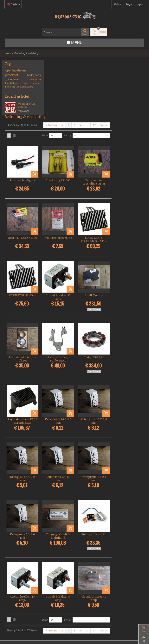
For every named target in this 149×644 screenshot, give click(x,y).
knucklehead (13, 83)
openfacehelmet (16, 70)
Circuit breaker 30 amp (93, 534)
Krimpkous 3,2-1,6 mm (58, 473)
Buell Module (127, 237)
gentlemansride (25, 87)
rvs (23, 83)
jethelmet (13, 75)
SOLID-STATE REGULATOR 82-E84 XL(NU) (127, 184)
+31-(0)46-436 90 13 (15, 602)
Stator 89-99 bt (127, 298)
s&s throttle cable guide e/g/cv (93, 300)
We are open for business (24, 105)
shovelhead (29, 80)
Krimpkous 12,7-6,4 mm (127, 361)
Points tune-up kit (127, 471)
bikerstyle (10, 87)
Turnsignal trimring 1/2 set (58, 300)
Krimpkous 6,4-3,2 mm (58, 417)
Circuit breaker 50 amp (93, 239)
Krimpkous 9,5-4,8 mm (93, 417)
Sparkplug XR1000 (93, 125)
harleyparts (28, 75)
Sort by (100, 81)
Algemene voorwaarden (17, 620)
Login (129, 4)
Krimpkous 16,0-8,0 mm (93, 361)
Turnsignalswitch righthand (93, 473)
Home (8, 53)
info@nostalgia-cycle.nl (17, 606)
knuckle (31, 83)
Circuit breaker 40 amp (127, 534)
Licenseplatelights (58, 125)
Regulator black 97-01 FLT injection (58, 361)
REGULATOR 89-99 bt (58, 237)
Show (77, 81)
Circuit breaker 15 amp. (58, 534)
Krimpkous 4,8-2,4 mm (127, 417)
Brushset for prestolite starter (127, 126)
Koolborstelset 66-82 (93, 181)
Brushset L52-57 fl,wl (58, 183)
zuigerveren (13, 79)
